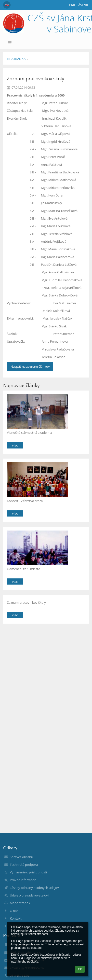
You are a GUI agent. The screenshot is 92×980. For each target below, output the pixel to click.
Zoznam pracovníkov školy (26, 602)
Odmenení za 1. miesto (24, 569)
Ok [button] (80, 969)
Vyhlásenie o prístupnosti (28, 872)
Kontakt (16, 918)
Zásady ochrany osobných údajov (34, 888)
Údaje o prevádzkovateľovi (29, 895)
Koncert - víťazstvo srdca (25, 501)
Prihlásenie (79, 5)
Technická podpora (24, 865)
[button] (7, 5)
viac (15, 445)
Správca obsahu (21, 857)
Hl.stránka (16, 59)
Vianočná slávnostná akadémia (29, 433)
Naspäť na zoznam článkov (30, 366)
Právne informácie (23, 880)
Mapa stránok (20, 903)
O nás (14, 911)
